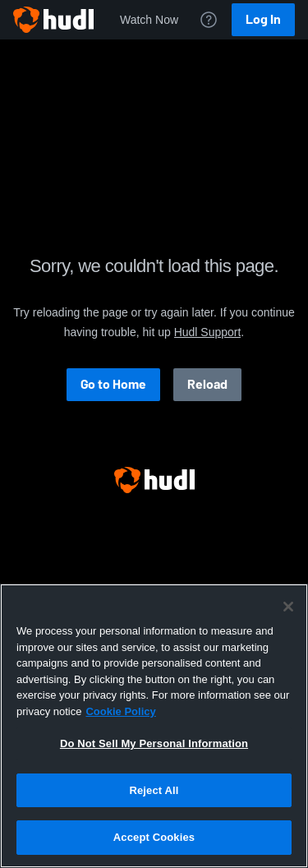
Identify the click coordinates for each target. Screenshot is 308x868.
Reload (207, 384)
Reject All (154, 790)
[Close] (288, 607)
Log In (263, 19)
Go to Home (113, 384)
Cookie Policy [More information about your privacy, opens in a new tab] (120, 711)
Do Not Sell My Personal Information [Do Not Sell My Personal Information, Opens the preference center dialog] (154, 743)
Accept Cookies (154, 837)
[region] (154, 726)
